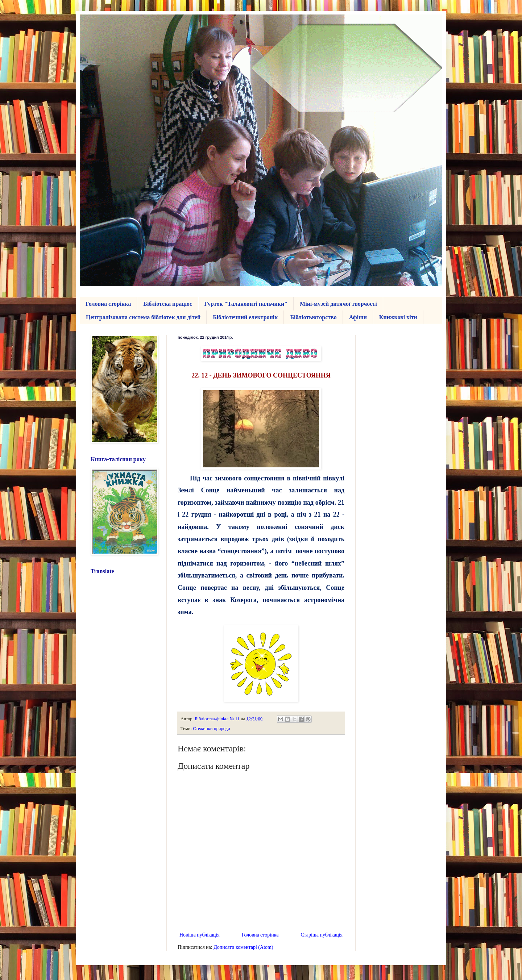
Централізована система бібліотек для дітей (143, 317)
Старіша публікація (322, 935)
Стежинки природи (212, 729)
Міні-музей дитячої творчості (338, 304)
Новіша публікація (200, 935)
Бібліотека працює (167, 304)
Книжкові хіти (398, 317)
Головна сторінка (108, 304)
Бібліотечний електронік (245, 317)
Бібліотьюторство (313, 317)
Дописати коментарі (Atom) (243, 947)
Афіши (358, 317)
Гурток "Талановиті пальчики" (246, 304)
